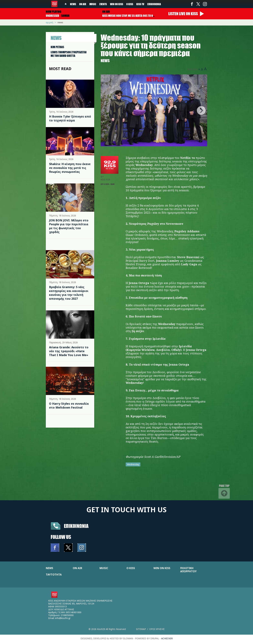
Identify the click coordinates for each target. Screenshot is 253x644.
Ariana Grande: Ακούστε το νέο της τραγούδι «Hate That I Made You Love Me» (69, 351)
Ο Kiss (130, 4)
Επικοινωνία (154, 4)
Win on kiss (117, 4)
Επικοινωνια (76, 526)
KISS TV (140, 4)
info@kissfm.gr (63, 618)
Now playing (54, 12)
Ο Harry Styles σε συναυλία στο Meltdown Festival (69, 405)
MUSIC (104, 568)
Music (93, 4)
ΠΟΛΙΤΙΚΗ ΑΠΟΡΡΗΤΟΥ (188, 570)
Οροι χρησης (157, 629)
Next (201, 110)
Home (66, 4)
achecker (167, 638)
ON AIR (77, 568)
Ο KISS (131, 568)
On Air (83, 4)
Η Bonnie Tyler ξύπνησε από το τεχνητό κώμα (70, 118)
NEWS (49, 568)
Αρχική (49, 22)
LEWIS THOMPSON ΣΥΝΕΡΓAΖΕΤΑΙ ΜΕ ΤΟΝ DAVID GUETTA (69, 54)
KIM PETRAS (57, 47)
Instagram (205, 4)
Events (103, 4)
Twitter (198, 4)
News (73, 4)
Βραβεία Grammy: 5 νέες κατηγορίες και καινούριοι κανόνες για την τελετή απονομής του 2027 (69, 293)
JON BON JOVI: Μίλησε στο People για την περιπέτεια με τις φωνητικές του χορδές (69, 226)
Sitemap (141, 629)
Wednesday (133, 464)
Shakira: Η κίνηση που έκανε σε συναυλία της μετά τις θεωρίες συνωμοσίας (70, 168)
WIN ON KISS (162, 568)
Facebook (192, 4)
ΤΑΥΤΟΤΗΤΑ (54, 575)
